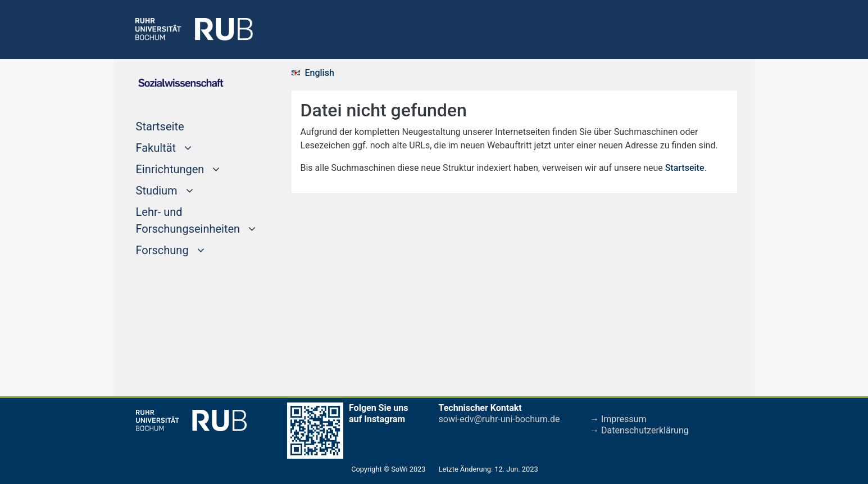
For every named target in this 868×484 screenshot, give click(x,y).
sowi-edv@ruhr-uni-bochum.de (499, 419)
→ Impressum (618, 419)
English (320, 73)
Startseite (181, 125)
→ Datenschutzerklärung (639, 430)
